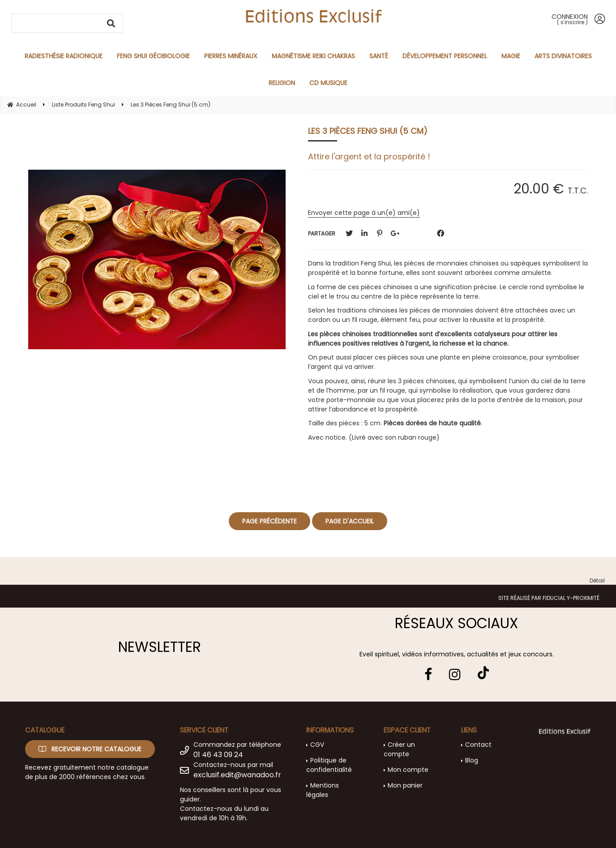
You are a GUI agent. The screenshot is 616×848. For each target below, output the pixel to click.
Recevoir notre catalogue (90, 749)
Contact (478, 745)
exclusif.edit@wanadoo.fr (237, 775)
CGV (317, 745)
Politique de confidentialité (329, 765)
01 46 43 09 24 (218, 755)
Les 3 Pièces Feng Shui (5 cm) (368, 131)
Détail (597, 580)
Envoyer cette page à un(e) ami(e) (364, 213)
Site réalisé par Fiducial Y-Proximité (549, 598)
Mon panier (405, 785)
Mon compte (408, 770)
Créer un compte (399, 749)
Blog (472, 760)
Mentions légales (323, 790)
